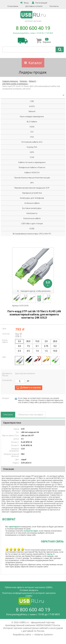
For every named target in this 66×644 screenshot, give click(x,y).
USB (32, 101)
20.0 (55, 341)
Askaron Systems (44, 634)
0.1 (37, 346)
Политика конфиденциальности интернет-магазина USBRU (29, 594)
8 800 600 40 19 (33, 28)
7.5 (28, 346)
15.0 (37, 341)
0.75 (46, 346)
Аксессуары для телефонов (32, 198)
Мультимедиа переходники (32, 116)
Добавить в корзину (30, 387)
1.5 (46, 351)
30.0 (28, 341)
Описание (8, 415)
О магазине (13, 6)
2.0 (46, 341)
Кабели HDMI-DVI (32, 173)
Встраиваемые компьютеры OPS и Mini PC (32, 234)
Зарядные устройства (32, 193)
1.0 (37, 351)
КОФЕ (32, 229)
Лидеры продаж (33, 72)
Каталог (35, 63)
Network (33, 81)
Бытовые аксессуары (32, 208)
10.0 (55, 351)
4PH (32, 183)
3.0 (19, 346)
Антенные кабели (32, 203)
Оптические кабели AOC (32, 142)
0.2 (55, 346)
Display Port (32, 147)
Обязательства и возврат (31, 415)
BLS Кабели (32, 122)
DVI (32, 132)
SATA (32, 152)
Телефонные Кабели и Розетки (32, 167)
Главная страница (10, 81)
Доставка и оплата (34, 6)
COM (32, 157)
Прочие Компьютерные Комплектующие (32, 178)
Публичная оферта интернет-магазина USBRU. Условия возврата (29, 589)
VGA (32, 137)
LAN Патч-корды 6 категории (15, 84)
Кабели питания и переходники (32, 162)
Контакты (54, 6)
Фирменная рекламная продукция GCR (32, 188)
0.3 (19, 351)
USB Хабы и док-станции (32, 223)
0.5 (28, 351)
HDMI (32, 127)
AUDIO (32, 106)
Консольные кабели (32, 218)
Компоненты (32, 213)
